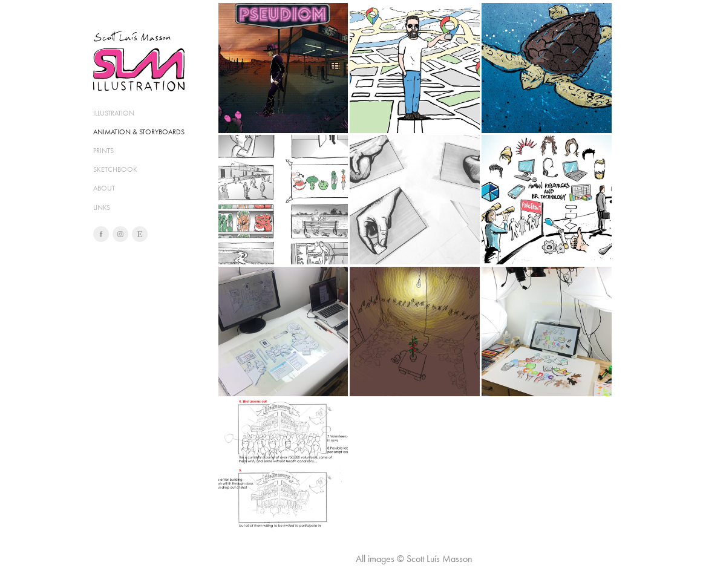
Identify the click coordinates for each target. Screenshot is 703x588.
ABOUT (104, 188)
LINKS (102, 207)
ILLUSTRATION (114, 113)
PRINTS (103, 151)
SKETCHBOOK (115, 169)
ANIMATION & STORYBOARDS (139, 132)
